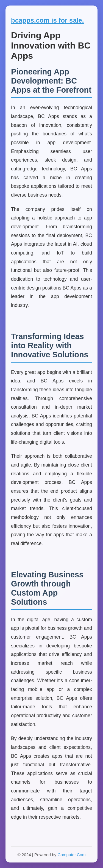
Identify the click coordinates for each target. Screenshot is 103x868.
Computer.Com (71, 855)
